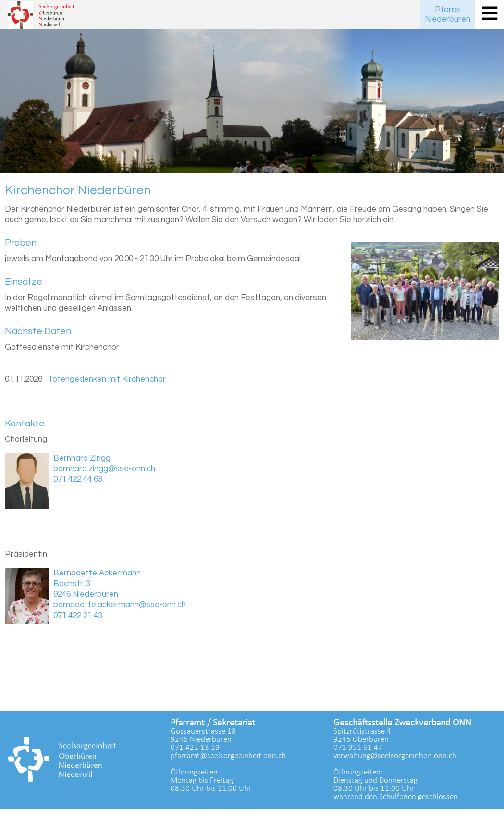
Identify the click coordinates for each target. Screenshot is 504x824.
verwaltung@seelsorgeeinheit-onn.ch (395, 756)
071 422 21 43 (78, 616)
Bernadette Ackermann (97, 573)
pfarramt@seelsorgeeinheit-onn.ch (228, 756)
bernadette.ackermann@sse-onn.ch (120, 605)
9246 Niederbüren (86, 594)
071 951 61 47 (358, 748)
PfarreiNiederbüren (448, 14)
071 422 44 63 (78, 479)
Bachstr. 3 (72, 584)
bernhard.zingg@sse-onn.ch (104, 469)
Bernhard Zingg (82, 458)
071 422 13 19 (195, 748)
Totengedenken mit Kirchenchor (107, 379)
